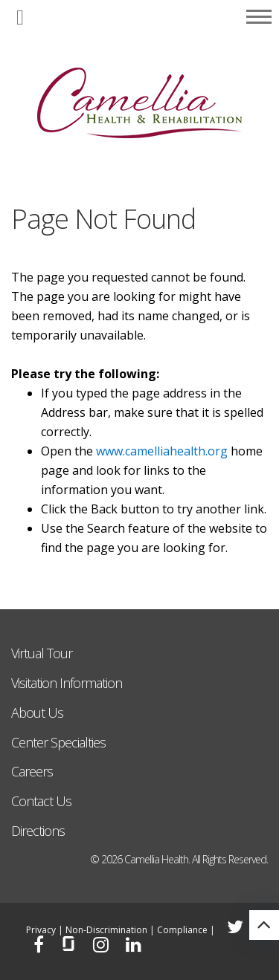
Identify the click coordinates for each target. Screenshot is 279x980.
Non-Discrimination (106, 930)
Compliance (182, 930)
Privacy (41, 930)
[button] (20, 19)
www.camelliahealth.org (162, 451)
